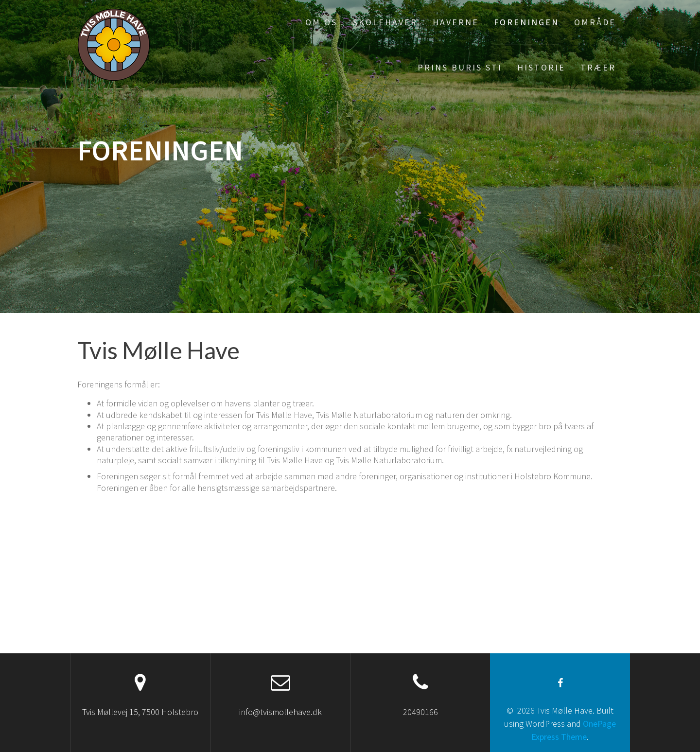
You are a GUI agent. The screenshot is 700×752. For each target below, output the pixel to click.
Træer (598, 67)
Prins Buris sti (460, 67)
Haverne (456, 22)
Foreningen (526, 22)
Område (595, 22)
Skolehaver (385, 22)
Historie (541, 67)
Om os (321, 22)
